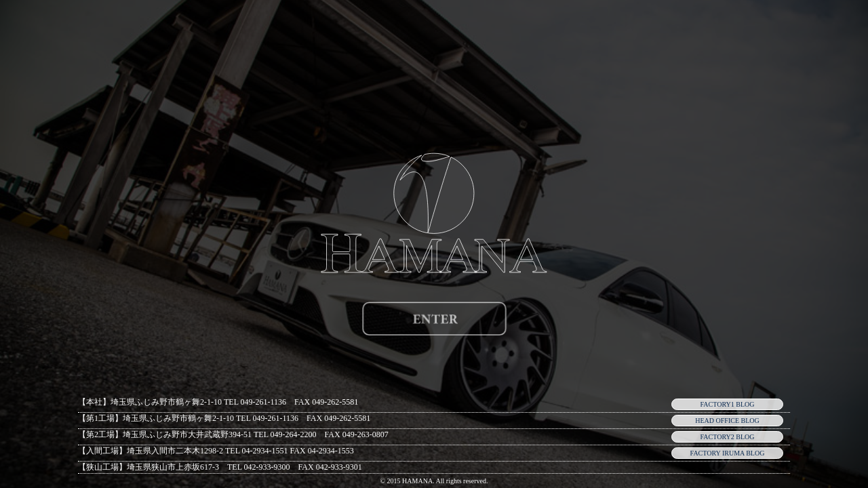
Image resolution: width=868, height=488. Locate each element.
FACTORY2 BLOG (728, 437)
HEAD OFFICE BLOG (727, 421)
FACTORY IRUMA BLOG (728, 453)
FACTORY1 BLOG (728, 404)
